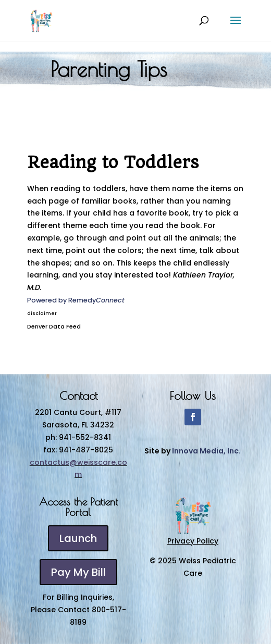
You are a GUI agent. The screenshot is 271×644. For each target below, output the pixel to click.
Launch (78, 538)
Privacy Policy (193, 541)
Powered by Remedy (76, 300)
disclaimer (42, 313)
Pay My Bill (78, 572)
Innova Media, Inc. (206, 451)
